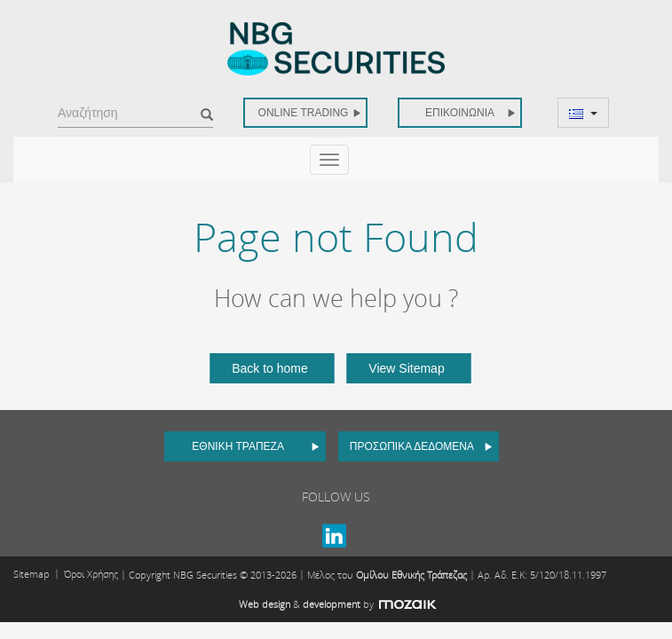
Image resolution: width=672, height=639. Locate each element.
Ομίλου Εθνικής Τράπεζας (411, 575)
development (332, 604)
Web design (265, 604)
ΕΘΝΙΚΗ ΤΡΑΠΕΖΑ (255, 446)
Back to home (270, 368)
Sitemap (32, 574)
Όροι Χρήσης (91, 574)
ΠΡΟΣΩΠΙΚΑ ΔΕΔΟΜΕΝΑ (421, 446)
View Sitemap (406, 368)
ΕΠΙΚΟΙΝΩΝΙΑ (470, 113)
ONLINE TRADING (310, 113)
